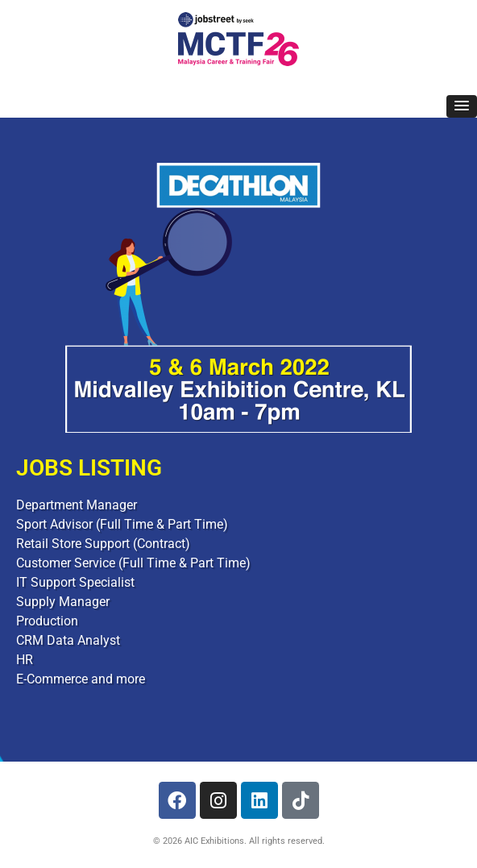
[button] (462, 106)
